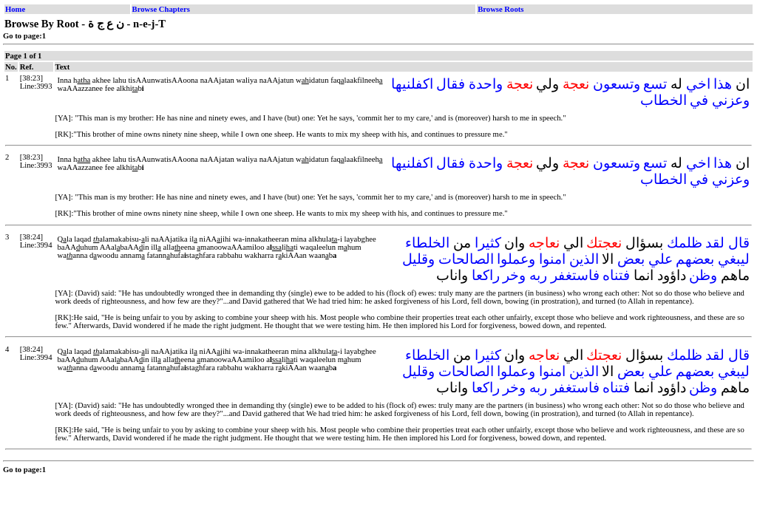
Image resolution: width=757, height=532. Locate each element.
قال (739, 243)
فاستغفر (575, 275)
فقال (451, 84)
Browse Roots (500, 9)
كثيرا (488, 243)
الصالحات (466, 259)
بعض (631, 259)
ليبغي (734, 259)
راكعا (486, 275)
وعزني (731, 100)
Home (15, 9)
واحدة (486, 84)
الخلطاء (427, 243)
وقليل (418, 259)
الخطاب (663, 100)
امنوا (552, 259)
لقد (715, 243)
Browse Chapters (161, 9)
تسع (655, 84)
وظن (703, 275)
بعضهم (695, 259)
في (699, 100)
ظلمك (685, 243)
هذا (723, 84)
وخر (514, 275)
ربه (538, 275)
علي (661, 259)
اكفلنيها (412, 84)
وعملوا (516, 259)
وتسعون (617, 84)
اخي (698, 84)
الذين (584, 259)
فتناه (616, 275)
